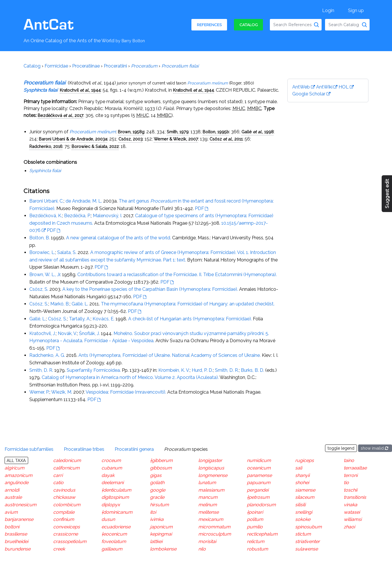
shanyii (302, 475)
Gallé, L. (80, 304)
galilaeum (112, 549)
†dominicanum (117, 512)
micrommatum (214, 527)
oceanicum (259, 468)
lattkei (156, 541)
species (186, 449)
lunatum (207, 483)
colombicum (67, 505)
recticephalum (262, 534)
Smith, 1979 (178, 132)
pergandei (258, 490)
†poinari (255, 512)
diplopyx (111, 505)
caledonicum (67, 460)
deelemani (113, 483)
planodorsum (261, 505)
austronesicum (21, 505)
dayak (108, 475)
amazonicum (19, 475)
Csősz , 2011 (226, 139)
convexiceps (67, 527)
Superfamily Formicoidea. (94, 370)
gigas (156, 475)
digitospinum (115, 497)
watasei (352, 512)
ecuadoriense (116, 527)
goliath (157, 483)
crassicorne (66, 534)
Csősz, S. (39, 289)
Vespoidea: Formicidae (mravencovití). (126, 392)
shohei (302, 483)
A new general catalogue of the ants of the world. (119, 238)
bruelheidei (16, 541)
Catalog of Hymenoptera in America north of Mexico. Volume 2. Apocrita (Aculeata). (130, 377)
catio (58, 483)
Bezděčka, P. (77, 216)
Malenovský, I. (107, 216)
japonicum (161, 527)
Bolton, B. (40, 238)
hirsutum (160, 505)
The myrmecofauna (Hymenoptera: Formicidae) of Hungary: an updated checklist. (188, 304)
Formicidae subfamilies (29, 449)
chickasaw (64, 497)
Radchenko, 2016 (46, 146)
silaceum (305, 497)
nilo (202, 549)
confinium (64, 519)
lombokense (163, 549)
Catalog (249, 25)
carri (58, 475)
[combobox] (296, 25)
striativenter (308, 541)
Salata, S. (67, 252)
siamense (305, 490)
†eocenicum (114, 534)
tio (346, 483)
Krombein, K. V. (174, 370)
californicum (66, 468)
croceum (111, 460)
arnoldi (12, 490)
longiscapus (211, 468)
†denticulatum (116, 490)
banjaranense (19, 519)
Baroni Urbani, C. (46, 201)
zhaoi (349, 527)
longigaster (210, 460)
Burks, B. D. (252, 370)
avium (11, 512)
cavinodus (64, 490)
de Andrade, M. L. (84, 201)
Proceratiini (115, 66)
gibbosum (161, 468)
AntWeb (301, 87)
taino (349, 460)
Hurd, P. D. (202, 370)
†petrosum (258, 497)
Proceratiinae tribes (84, 449)
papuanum (259, 483)
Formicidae (56, 66)
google (158, 490)
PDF (199, 208)
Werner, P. (39, 392)
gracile (157, 497)
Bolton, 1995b (216, 132)
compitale (64, 512)
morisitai (207, 541)
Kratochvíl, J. (43, 333)
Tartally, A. (80, 319)
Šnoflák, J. (89, 333)
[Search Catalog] (364, 25)
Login (328, 10)
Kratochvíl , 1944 (80, 90)
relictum (256, 541)
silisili (300, 505)
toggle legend (341, 448)
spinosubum (309, 527)
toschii (350, 490)
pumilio (255, 527)
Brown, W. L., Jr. (45, 275)
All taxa (16, 460)
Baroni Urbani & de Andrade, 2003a (73, 139)
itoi (153, 512)
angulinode (17, 483)
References (209, 25)
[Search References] (316, 25)
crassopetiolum (70, 541)
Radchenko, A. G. (47, 355)
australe (13, 497)
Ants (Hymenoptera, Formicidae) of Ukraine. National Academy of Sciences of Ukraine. (170, 355)
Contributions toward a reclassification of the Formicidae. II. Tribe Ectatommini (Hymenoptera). (177, 275)
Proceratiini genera (134, 449)
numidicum (259, 460)
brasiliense (16, 534)
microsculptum (215, 534)
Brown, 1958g (131, 132)
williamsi (353, 519)
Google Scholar (309, 94)
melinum (208, 505)
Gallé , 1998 (258, 132)
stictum (303, 534)
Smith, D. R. (41, 370)
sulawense (307, 549)
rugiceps (304, 460)
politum (255, 519)
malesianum (211, 490)
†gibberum (161, 460)
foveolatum (114, 541)
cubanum (112, 468)
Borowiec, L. (42, 252)
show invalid (375, 448)
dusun (108, 519)
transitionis (355, 497)
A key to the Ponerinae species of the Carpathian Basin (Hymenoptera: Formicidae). (150, 289)
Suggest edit (387, 194)
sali (299, 468)
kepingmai (161, 534)
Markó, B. (60, 304)
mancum (208, 497)
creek (59, 549)
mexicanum (211, 519)
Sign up (356, 10)
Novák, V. (67, 333)
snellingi (304, 512)
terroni (351, 475)
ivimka (157, 519)
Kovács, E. (103, 319)
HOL (344, 87)
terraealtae (355, 468)
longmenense (213, 475)
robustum (258, 549)
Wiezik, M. (62, 392)
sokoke (303, 519)
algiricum (15, 468)
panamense (259, 475)
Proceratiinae (86, 66)
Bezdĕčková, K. (46, 216)
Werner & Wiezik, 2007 (176, 139)
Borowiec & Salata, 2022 (95, 146)
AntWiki (324, 87)
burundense (18, 549)
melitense (209, 512)
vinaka (350, 505)
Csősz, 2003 (130, 139)
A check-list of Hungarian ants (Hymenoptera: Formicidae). (190, 319)
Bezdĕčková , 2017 (60, 115)
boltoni (12, 527)
